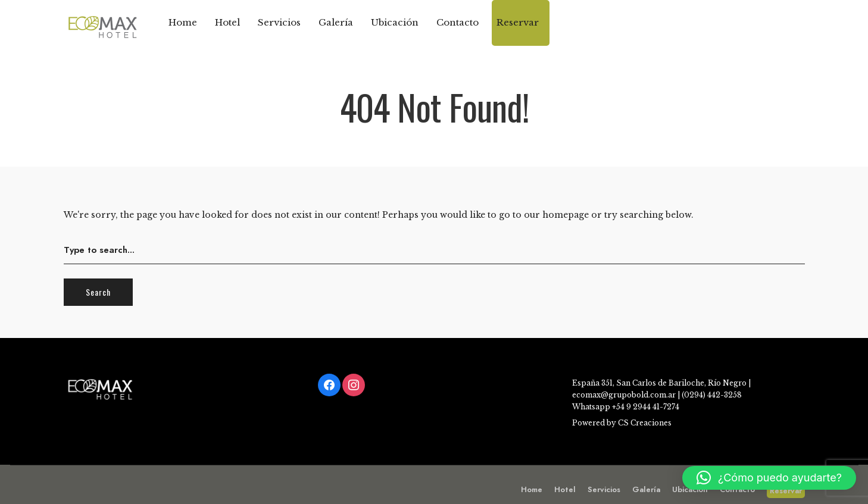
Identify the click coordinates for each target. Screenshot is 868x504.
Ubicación (395, 22)
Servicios (279, 22)
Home (183, 22)
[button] (769, 478)
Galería (336, 22)
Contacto (458, 22)
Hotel (227, 22)
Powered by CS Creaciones (622, 423)
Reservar (518, 22)
